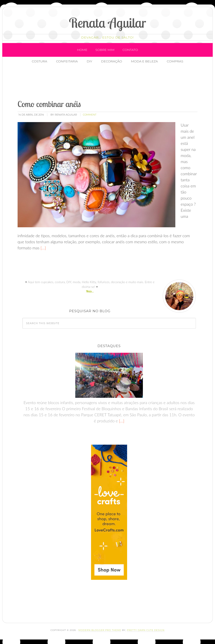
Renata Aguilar (108, 23)
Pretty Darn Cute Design (146, 630)
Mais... (90, 291)
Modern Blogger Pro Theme (100, 630)
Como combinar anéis (49, 104)
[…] (43, 248)
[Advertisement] (97, 82)
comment (90, 115)
